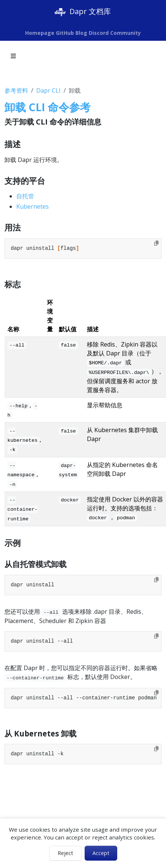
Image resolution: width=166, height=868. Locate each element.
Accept (101, 853)
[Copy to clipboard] (156, 243)
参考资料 (16, 90)
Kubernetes (33, 206)
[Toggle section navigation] (13, 56)
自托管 (25, 196)
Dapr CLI (48, 90)
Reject (65, 853)
